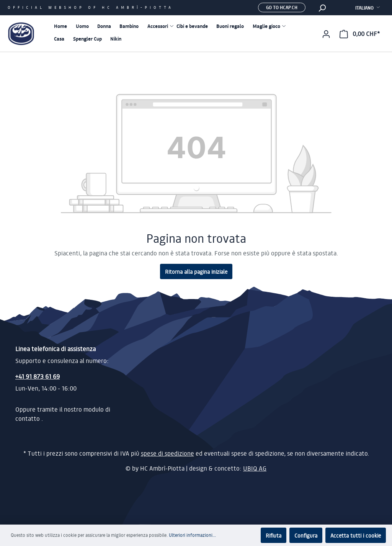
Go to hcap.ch (282, 7)
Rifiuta (274, 535)
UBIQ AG (255, 468)
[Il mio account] (326, 34)
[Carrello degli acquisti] (360, 34)
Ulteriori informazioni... (192, 535)
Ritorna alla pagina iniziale (196, 271)
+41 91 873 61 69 (38, 376)
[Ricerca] (322, 8)
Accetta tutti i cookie (356, 535)
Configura (306, 535)
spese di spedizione (167, 453)
